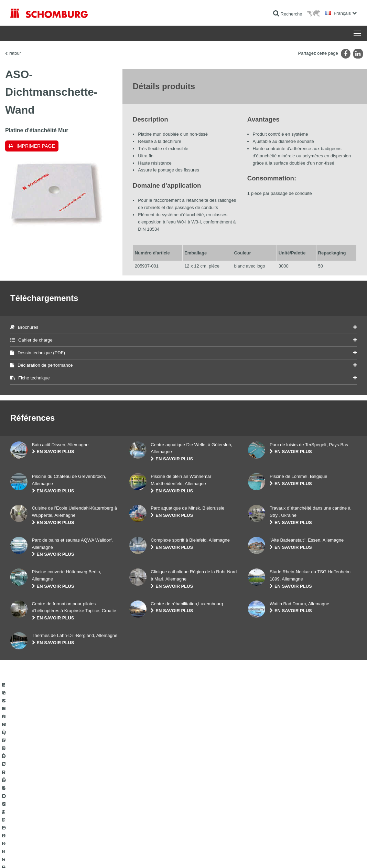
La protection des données (72, 855)
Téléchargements (145, 798)
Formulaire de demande (151, 808)
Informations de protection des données (128, 855)
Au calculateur (142, 787)
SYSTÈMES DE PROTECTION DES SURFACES (56, 818)
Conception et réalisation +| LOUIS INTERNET (324, 855)
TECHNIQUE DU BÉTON (34, 829)
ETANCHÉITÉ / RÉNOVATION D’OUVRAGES (52, 787)
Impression (39, 855)
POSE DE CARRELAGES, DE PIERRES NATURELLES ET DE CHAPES (62, 803)
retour (15, 53)
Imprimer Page (36, 146)
